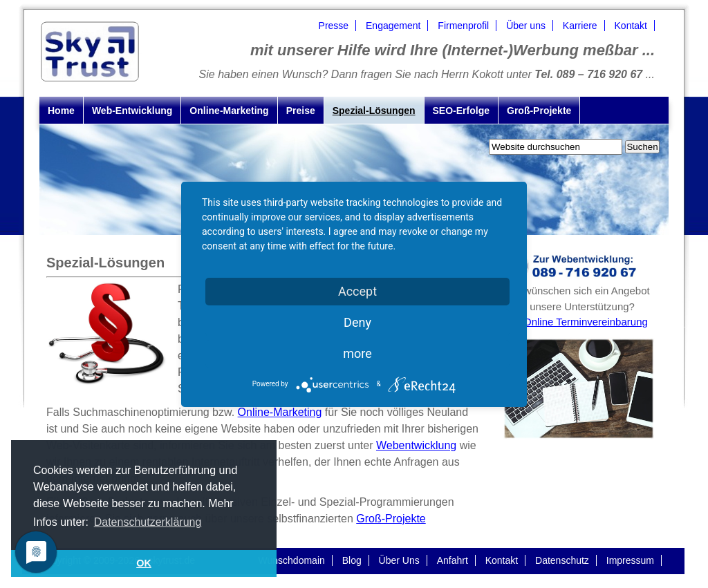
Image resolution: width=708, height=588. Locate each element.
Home (61, 111)
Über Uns (399, 560)
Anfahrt (453, 560)
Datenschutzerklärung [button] (148, 522)
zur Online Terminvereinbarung (577, 322)
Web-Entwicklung (132, 111)
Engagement (393, 26)
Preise (301, 111)
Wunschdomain (292, 560)
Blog (352, 560)
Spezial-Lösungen (374, 111)
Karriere (580, 26)
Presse (334, 26)
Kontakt (631, 26)
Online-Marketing (229, 111)
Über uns (526, 26)
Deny (357, 322)
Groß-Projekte (539, 111)
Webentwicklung (416, 445)
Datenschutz (562, 560)
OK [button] (144, 563)
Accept (357, 291)
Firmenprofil (463, 26)
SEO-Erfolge (461, 111)
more (357, 353)
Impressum (630, 560)
